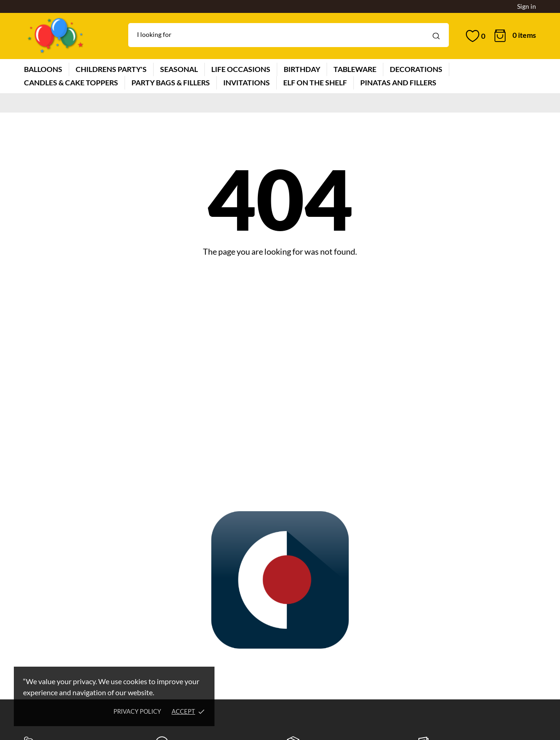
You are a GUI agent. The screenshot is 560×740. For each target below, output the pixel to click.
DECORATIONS (416, 69)
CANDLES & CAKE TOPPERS (71, 82)
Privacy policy (137, 711)
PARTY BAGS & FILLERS (171, 82)
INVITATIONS (247, 82)
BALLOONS (43, 69)
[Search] (289, 35)
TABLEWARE (355, 69)
